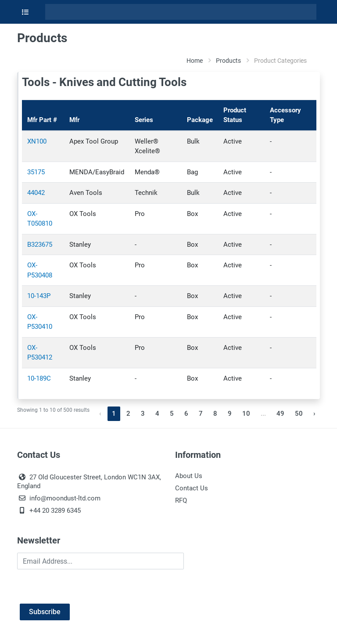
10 (246, 414)
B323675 (40, 245)
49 (280, 414)
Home (195, 61)
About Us (189, 476)
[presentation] (84, 586)
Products (228, 61)
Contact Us (192, 488)
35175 (36, 172)
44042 (36, 193)
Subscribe (45, 612)
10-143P (39, 296)
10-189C (39, 378)
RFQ (181, 500)
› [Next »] (314, 414)
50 (299, 414)
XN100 (37, 141)
